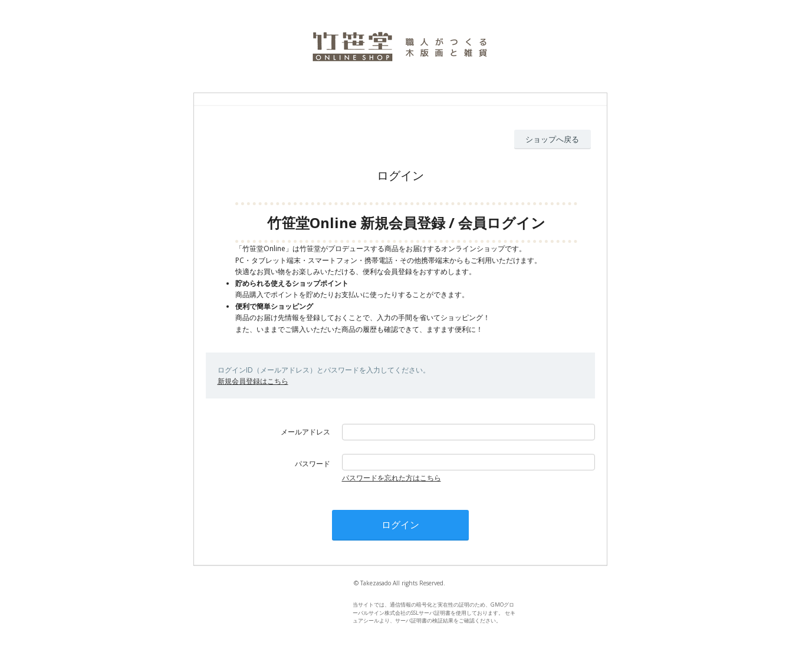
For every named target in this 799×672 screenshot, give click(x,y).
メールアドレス (305, 432)
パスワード (313, 464)
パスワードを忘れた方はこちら (392, 478)
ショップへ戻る (552, 139)
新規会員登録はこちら (253, 381)
